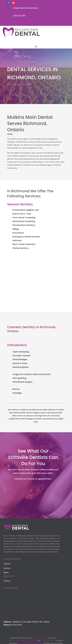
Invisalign (17, 393)
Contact (7, 581)
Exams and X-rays (22, 214)
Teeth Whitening (21, 352)
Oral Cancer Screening (24, 217)
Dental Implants (21, 367)
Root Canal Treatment (24, 244)
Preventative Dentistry (24, 225)
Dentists (7, 564)
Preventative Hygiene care (26, 210)
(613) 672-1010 (19, 16)
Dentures (17, 240)
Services (7, 568)
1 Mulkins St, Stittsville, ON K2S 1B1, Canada (31, 622)
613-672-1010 (16, 625)
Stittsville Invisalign (17, 641)
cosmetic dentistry (48, 641)
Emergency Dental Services (26, 237)
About (6, 572)
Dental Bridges (20, 359)
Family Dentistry (21, 248)
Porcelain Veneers (22, 356)
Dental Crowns (20, 363)
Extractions (18, 233)
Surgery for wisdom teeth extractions (31, 374)
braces (59, 638)
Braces (16, 389)
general (28, 641)
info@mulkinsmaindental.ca (26, 8)
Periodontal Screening (24, 221)
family (35, 641)
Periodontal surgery (22, 382)
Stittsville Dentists (41, 638)
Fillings (16, 229)
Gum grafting (19, 378)
